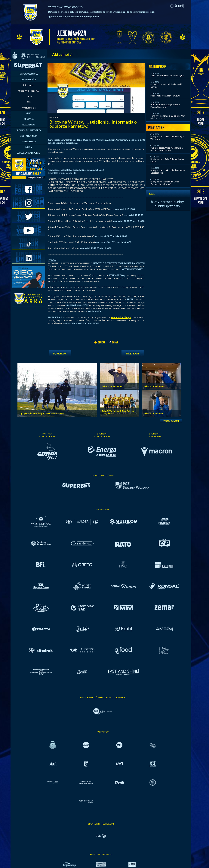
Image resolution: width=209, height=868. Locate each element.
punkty (179, 202)
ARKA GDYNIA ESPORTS (29, 153)
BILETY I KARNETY (29, 136)
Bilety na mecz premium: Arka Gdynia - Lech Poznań (165, 183)
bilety (155, 202)
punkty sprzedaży (167, 206)
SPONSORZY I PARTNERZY (29, 130)
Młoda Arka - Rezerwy (29, 91)
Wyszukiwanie (29, 108)
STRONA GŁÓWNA (29, 74)
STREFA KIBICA (29, 142)
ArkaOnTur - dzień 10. (154, 386)
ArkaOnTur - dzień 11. (112, 386)
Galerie (29, 96)
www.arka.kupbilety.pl (121, 317)
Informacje (29, 85)
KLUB (29, 113)
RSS (29, 102)
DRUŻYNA (29, 119)
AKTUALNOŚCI (29, 79)
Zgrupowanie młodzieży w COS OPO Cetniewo (41, 413)
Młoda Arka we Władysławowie (165, 96)
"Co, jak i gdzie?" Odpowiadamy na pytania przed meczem (167, 149)
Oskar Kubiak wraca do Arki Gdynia (167, 76)
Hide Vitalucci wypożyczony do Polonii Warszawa (165, 106)
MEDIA (29, 147)
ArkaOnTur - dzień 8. (154, 413)
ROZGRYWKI (29, 125)
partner (166, 202)
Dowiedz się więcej (58, 12)
